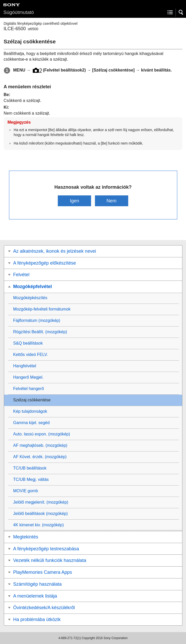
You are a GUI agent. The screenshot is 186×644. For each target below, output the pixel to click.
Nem (112, 201)
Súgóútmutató (19, 12)
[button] (181, 12)
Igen (75, 201)
